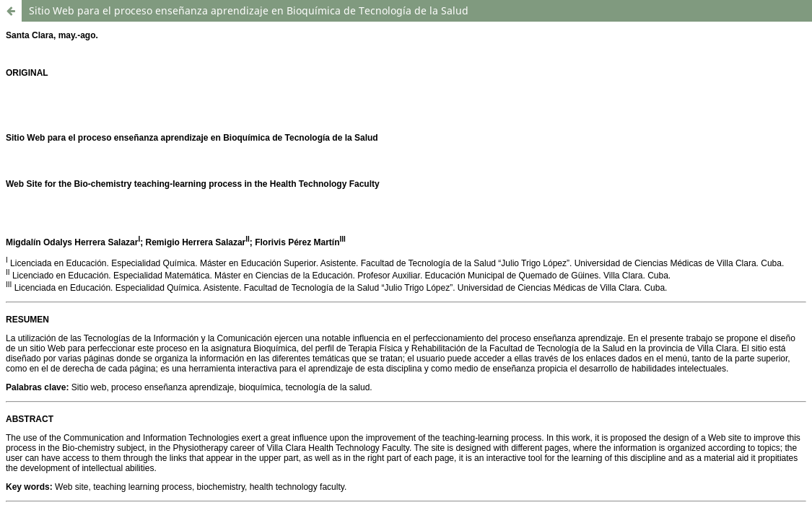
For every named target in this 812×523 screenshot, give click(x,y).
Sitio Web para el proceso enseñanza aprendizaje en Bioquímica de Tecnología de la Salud (249, 10)
